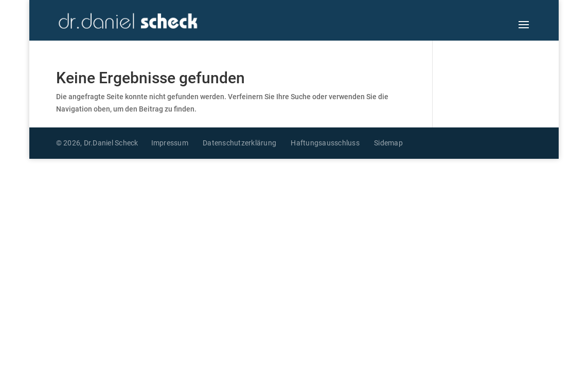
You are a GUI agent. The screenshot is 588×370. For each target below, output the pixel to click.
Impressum (170, 143)
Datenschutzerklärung (239, 143)
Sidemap (388, 143)
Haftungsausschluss (325, 143)
